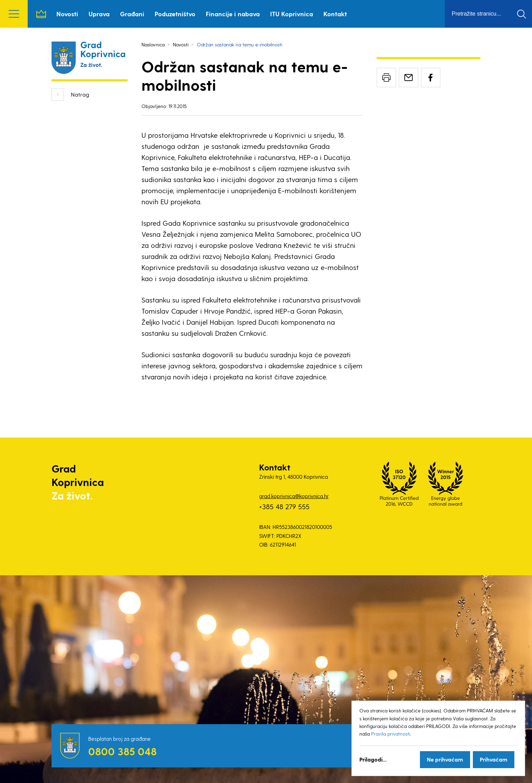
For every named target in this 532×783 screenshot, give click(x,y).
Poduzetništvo (175, 14)
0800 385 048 (122, 751)
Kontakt (335, 14)
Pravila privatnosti (391, 734)
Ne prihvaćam (445, 759)
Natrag (80, 94)
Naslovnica (41, 14)
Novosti (67, 14)
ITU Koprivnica (292, 14)
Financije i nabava (233, 14)
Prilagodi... (373, 759)
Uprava (99, 14)
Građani (132, 14)
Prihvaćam (494, 759)
